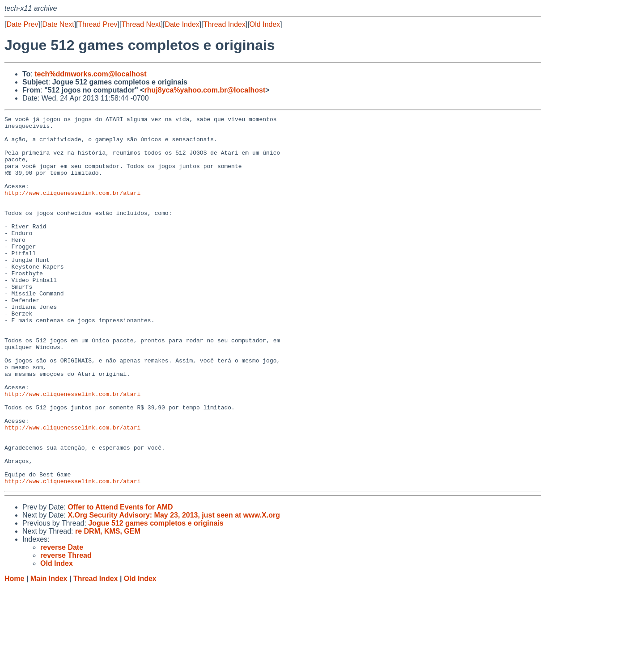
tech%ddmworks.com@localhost (90, 74)
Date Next (58, 24)
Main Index (49, 652)
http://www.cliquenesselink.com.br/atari (72, 209)
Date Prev (22, 24)
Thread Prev (98, 24)
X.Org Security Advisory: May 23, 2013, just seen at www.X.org (174, 589)
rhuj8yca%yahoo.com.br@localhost (205, 90)
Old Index (265, 24)
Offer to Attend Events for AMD (120, 581)
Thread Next (141, 24)
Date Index (182, 24)
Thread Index (225, 24)
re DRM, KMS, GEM (108, 605)
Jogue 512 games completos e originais (156, 597)
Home (14, 652)
